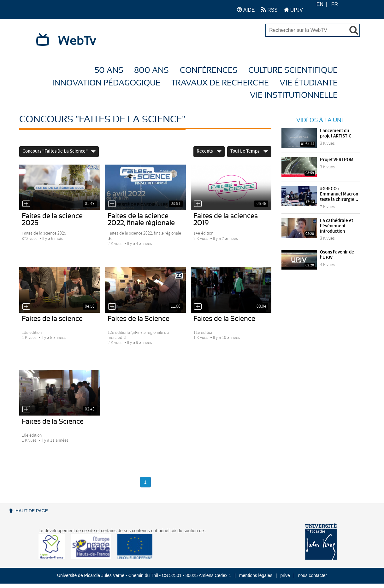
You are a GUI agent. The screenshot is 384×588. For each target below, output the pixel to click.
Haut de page (32, 511)
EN (320, 4)
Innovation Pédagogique (106, 83)
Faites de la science (52, 319)
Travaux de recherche (220, 83)
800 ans (151, 70)
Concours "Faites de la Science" (59, 151)
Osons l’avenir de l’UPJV (337, 255)
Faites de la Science (139, 319)
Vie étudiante (309, 83)
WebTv (77, 41)
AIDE (246, 10)
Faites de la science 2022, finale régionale (141, 219)
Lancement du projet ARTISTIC (336, 134)
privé (285, 575)
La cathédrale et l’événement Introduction (337, 226)
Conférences (209, 70)
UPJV (293, 10)
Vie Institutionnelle (294, 95)
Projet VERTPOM (337, 160)
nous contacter (312, 575)
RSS (269, 10)
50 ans (109, 70)
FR (335, 4)
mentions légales (256, 575)
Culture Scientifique (293, 70)
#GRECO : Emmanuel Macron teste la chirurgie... (339, 194)
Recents (209, 151)
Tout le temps (249, 151)
